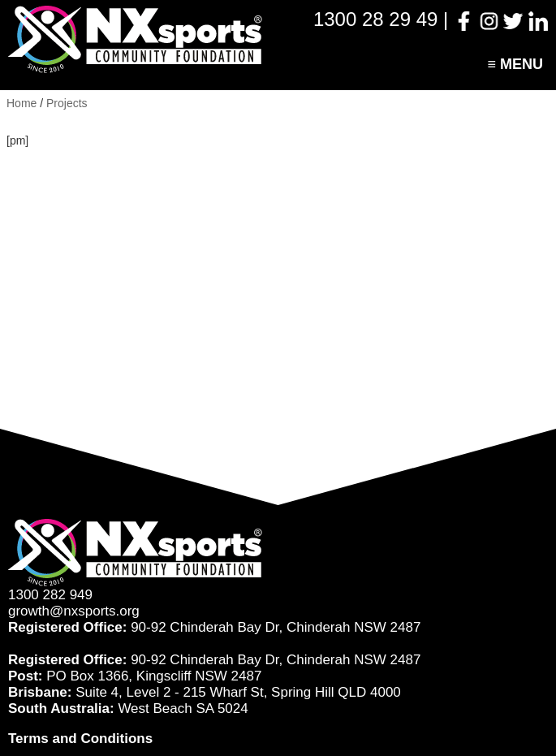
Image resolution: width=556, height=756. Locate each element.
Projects (67, 103)
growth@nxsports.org (74, 611)
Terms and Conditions (80, 739)
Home (22, 103)
